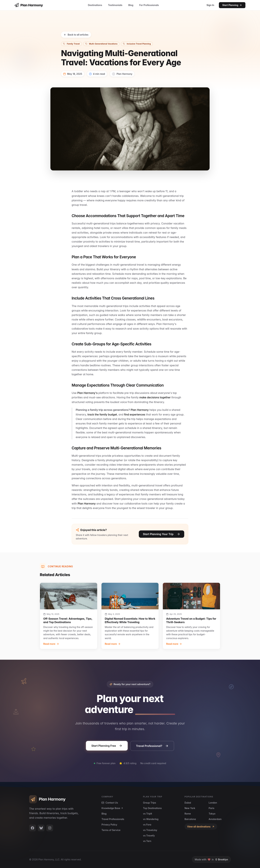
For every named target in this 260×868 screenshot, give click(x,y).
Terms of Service (111, 830)
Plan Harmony (140, 410)
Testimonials (115, 5)
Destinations (95, 5)
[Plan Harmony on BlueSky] (41, 828)
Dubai (188, 803)
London (213, 803)
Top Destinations (152, 808)
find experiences (135, 414)
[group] (69, 616)
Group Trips (150, 803)
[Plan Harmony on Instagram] (50, 828)
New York (190, 808)
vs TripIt (148, 814)
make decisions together (155, 397)
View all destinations (201, 827)
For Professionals (149, 5)
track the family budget (102, 414)
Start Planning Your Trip (162, 535)
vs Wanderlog (151, 819)
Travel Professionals (113, 819)
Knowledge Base (112, 808)
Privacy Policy (109, 825)
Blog (131, 5)
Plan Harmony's (87, 393)
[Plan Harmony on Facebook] (32, 828)
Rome (188, 814)
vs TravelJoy (150, 830)
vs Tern (147, 841)
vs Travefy (149, 836)
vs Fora (147, 825)
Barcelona (190, 819)
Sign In (210, 5)
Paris (211, 808)
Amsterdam (215, 819)
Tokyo (212, 814)
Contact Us (110, 803)
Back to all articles (76, 35)
